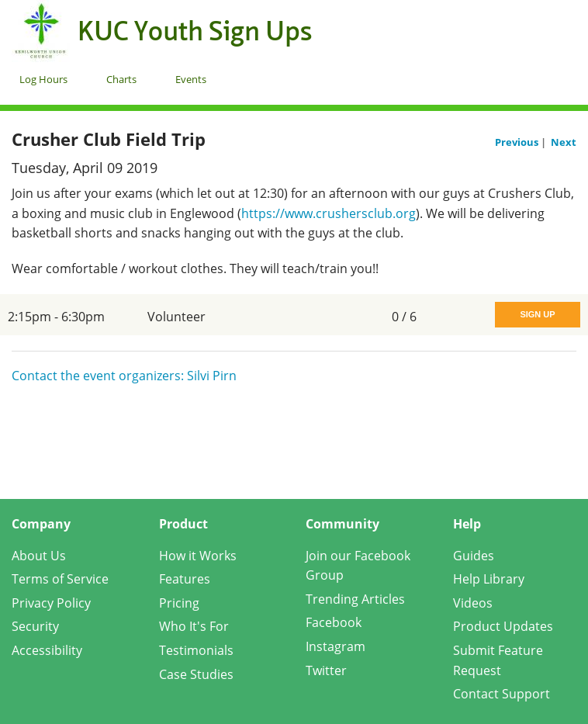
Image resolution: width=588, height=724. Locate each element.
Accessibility (47, 650)
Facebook (334, 622)
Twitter (326, 670)
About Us (39, 556)
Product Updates (503, 626)
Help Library (489, 579)
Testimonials (196, 650)
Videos (473, 603)
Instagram (336, 646)
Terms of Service (60, 579)
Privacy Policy (51, 603)
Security (35, 626)
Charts (121, 79)
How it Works (198, 556)
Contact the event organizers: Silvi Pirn (124, 376)
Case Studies (196, 674)
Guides (474, 556)
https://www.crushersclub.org (329, 213)
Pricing (179, 603)
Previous (518, 142)
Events (191, 79)
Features (185, 579)
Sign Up (537, 314)
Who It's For (194, 626)
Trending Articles (355, 599)
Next (564, 142)
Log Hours (43, 79)
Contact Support (502, 694)
